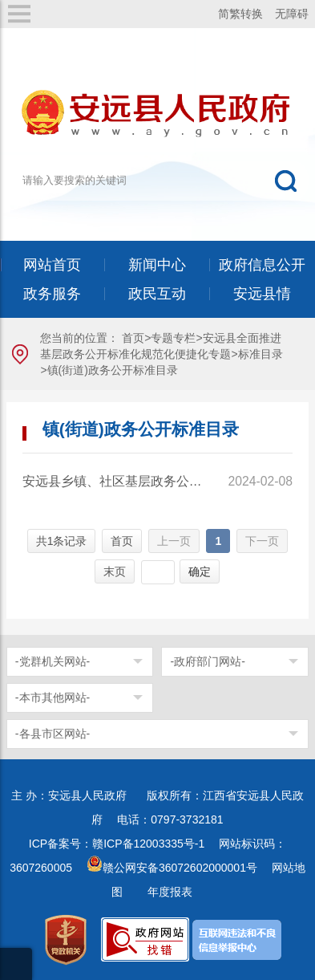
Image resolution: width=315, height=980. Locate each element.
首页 (133, 338)
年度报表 (170, 892)
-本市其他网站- (52, 697)
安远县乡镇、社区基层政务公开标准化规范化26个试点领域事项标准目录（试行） (114, 481)
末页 (115, 571)
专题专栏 (173, 338)
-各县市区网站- (52, 734)
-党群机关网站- (52, 661)
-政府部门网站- (207, 661)
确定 (200, 571)
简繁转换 (240, 14)
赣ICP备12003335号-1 (148, 844)
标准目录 (260, 354)
